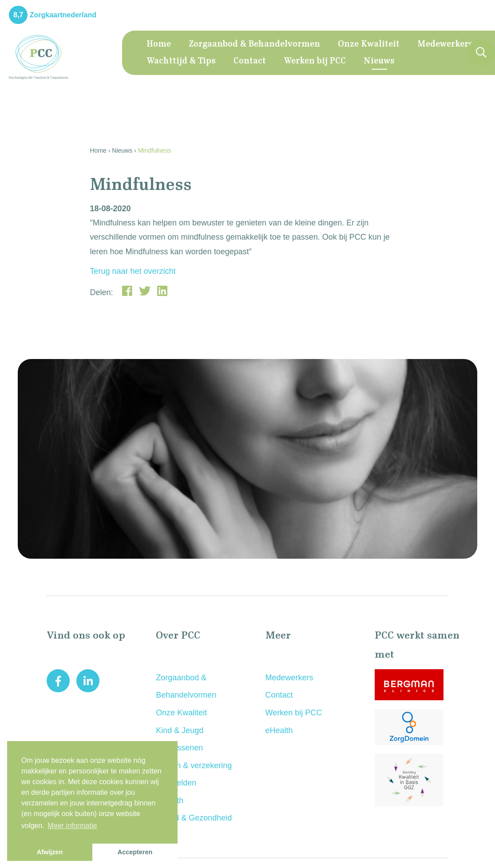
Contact (250, 61)
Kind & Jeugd (180, 730)
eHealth (279, 730)
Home (159, 44)
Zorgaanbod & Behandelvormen (254, 44)
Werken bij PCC (315, 61)
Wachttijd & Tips (181, 61)
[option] (247, 459)
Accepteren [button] (135, 852)
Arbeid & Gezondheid (194, 818)
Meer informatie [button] (72, 826)
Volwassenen (179, 748)
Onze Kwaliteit (369, 44)
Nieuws (379, 61)
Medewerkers (445, 44)
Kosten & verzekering (194, 765)
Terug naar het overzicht (133, 271)
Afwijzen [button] (50, 852)
